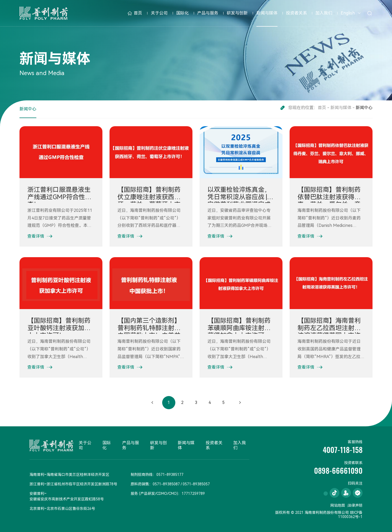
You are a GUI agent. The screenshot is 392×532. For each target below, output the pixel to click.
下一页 (240, 403)
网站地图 (338, 505)
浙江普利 (37, 484)
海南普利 (37, 475)
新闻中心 (28, 109)
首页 (135, 13)
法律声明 (355, 505)
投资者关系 (296, 13)
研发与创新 (237, 13)
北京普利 (37, 509)
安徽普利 (37, 494)
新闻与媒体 (267, 13)
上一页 (152, 403)
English (348, 13)
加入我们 (324, 13)
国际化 (182, 13)
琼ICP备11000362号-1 (350, 515)
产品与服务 (208, 13)
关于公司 (159, 13)
